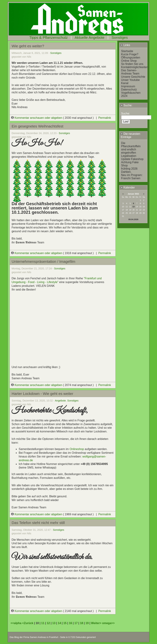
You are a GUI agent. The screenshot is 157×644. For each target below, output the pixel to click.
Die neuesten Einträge (131, 135)
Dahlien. (126, 172)
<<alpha (16, 623)
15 (65, 623)
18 (82, 623)
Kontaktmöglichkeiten (135, 67)
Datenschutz (129, 90)
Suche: (127, 105)
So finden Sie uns (132, 64)
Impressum (128, 86)
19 (87, 623)
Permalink (105, 118)
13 (133, 207)
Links (125, 45)
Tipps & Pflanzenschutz (49, 37)
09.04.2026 (133, 219)
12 (48, 623)
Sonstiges (120, 37)
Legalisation (129, 156)
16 (71, 623)
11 (43, 623)
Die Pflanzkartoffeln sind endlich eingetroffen (131, 148)
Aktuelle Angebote (90, 37)
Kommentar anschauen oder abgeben (37, 118)
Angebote (60, 401)
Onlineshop (77, 449)
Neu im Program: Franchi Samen (132, 177)
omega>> (108, 623)
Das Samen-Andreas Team (130, 72)
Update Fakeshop (132, 159)
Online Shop (129, 61)
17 (76, 623)
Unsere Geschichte (133, 77)
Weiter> (97, 623)
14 (59, 623)
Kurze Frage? (130, 54)
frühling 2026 (129, 169)
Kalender (128, 187)
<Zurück (28, 623)
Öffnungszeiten (131, 58)
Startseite (127, 51)
